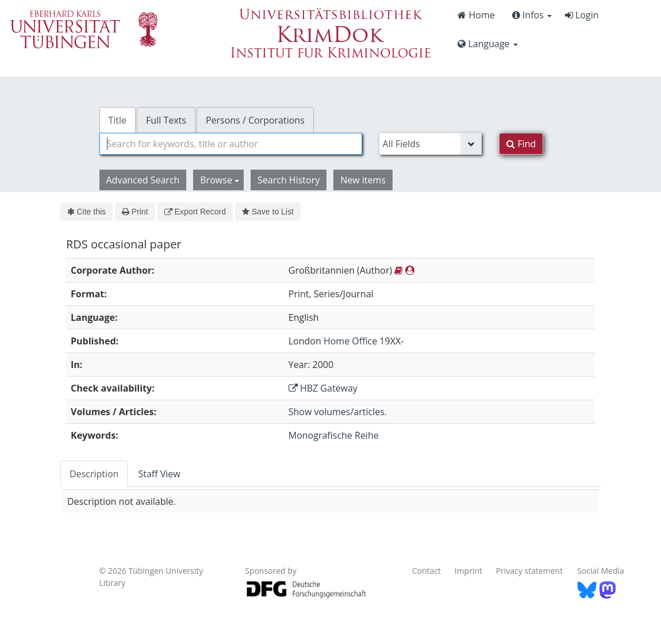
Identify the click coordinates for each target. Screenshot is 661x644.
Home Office (350, 341)
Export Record (195, 212)
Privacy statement (530, 571)
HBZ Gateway (323, 388)
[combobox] (231, 144)
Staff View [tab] (159, 474)
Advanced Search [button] (143, 180)
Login (582, 15)
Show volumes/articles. (338, 412)
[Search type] (431, 144)
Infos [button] (532, 15)
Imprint (468, 571)
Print (135, 212)
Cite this (87, 212)
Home (476, 15)
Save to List (268, 212)
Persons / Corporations (255, 120)
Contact (426, 571)
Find (521, 144)
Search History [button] (289, 180)
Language (487, 44)
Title (118, 120)
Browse (220, 180)
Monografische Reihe (334, 435)
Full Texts (166, 120)
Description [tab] (94, 474)
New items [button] (363, 180)
